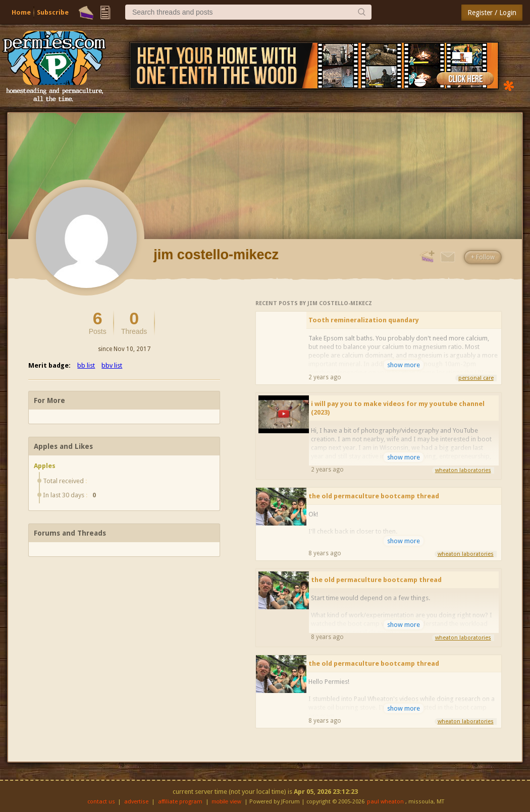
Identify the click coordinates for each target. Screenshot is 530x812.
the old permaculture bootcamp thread (374, 496)
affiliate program (180, 802)
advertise (136, 802)
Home (21, 12)
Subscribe (53, 12)
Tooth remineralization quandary (364, 320)
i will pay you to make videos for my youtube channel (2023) (398, 408)
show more (404, 365)
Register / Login (492, 13)
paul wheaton (385, 802)
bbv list (112, 365)
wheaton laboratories (463, 470)
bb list (86, 365)
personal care (476, 378)
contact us (101, 802)
